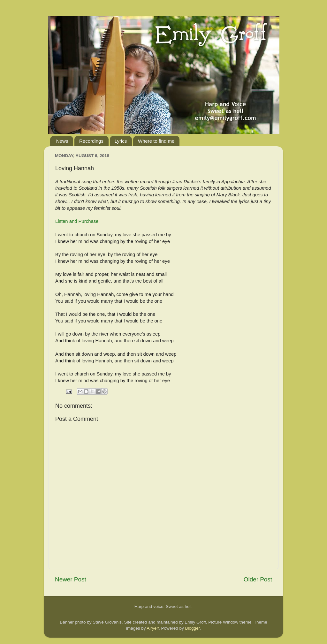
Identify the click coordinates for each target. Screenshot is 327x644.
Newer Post (71, 579)
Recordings (91, 141)
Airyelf (153, 628)
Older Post (258, 579)
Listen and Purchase (77, 221)
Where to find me (156, 141)
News (62, 141)
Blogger (193, 628)
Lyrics (121, 141)
